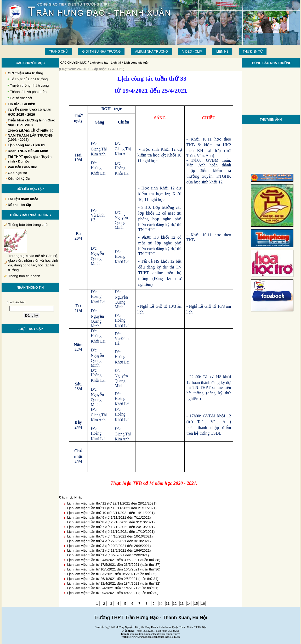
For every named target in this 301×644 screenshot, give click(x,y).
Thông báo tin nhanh (24, 276)
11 (168, 604)
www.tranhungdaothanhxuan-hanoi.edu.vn (156, 637)
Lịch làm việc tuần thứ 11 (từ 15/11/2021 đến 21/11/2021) (112, 508)
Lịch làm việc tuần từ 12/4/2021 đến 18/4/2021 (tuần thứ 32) (114, 583)
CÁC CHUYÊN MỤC (74, 63)
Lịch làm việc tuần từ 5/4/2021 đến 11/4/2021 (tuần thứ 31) (113, 588)
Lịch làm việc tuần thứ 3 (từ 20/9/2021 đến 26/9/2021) (109, 546)
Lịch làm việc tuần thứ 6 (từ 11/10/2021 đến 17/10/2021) (111, 532)
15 (196, 604)
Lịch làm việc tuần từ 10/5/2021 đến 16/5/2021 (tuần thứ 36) (114, 569)
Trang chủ (58, 52)
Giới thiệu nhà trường (101, 52)
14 (189, 604)
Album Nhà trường (152, 52)
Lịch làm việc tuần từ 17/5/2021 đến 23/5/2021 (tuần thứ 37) (114, 565)
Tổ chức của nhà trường (29, 79)
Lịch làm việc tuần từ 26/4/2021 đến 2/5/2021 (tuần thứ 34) (113, 579)
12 (175, 604)
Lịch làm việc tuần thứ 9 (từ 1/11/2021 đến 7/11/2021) (109, 517)
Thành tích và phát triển (28, 92)
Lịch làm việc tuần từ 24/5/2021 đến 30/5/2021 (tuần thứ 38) (114, 560)
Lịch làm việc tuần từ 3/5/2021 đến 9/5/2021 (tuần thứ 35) (112, 574)
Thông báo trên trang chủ (28, 225)
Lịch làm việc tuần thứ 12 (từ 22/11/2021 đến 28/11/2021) (112, 503)
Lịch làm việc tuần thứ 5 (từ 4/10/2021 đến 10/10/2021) (110, 536)
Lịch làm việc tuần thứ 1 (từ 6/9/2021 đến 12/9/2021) (108, 555)
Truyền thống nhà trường (29, 85)
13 (182, 604)
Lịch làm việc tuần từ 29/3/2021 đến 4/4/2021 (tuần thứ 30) (113, 593)
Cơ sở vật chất (21, 98)
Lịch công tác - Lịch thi (105, 63)
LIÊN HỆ (222, 52)
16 (203, 604)
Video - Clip (192, 52)
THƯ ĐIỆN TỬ (252, 52)
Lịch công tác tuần (137, 63)
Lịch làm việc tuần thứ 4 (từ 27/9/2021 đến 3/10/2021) (109, 541)
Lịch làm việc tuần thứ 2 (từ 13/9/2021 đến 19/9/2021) (109, 550)
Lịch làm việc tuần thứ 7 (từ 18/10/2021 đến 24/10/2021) (111, 527)
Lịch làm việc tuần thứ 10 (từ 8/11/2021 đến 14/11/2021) (111, 513)
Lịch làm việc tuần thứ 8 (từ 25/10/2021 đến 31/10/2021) (111, 522)
